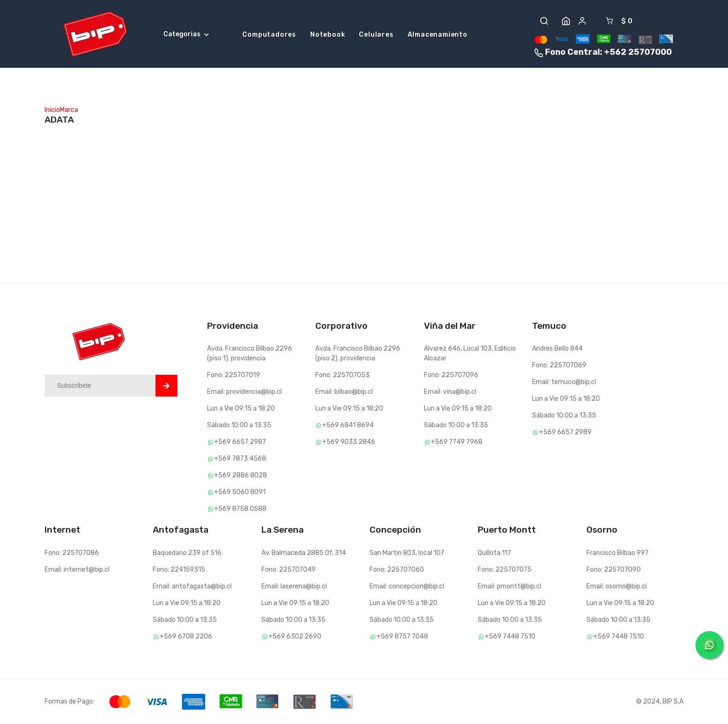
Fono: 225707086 (72, 553)
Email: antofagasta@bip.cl (192, 586)
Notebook (328, 35)
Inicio (52, 110)
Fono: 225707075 (505, 570)
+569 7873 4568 (237, 459)
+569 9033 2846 (345, 442)
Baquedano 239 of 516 (187, 553)
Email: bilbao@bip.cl (344, 392)
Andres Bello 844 (557, 349)
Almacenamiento (438, 35)
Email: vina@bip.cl (450, 392)
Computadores (269, 35)
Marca (69, 110)
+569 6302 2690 (291, 636)
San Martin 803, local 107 (407, 553)
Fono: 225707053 (342, 375)
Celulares (376, 35)
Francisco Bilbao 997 (617, 553)
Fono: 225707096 (451, 375)
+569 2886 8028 (237, 475)
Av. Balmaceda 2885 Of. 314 (304, 553)
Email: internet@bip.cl (77, 570)
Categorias (186, 34)
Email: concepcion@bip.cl (407, 586)
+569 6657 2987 (237, 442)
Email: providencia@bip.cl (244, 392)
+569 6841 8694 (344, 425)
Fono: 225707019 (234, 375)
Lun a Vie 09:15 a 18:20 (241, 408)
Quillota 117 (494, 553)
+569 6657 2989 (562, 432)
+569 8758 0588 (237, 509)
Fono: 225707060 (397, 570)
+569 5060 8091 (236, 492)
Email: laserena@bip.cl (294, 586)
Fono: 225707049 (289, 570)
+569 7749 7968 (453, 442)
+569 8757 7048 (399, 636)
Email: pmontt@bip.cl (510, 586)
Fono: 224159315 (179, 570)
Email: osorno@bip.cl (617, 586)
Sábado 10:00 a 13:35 (239, 425)
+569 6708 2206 (182, 636)
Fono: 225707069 (559, 365)
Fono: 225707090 (614, 570)
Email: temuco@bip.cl (564, 382)
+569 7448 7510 (507, 636)
